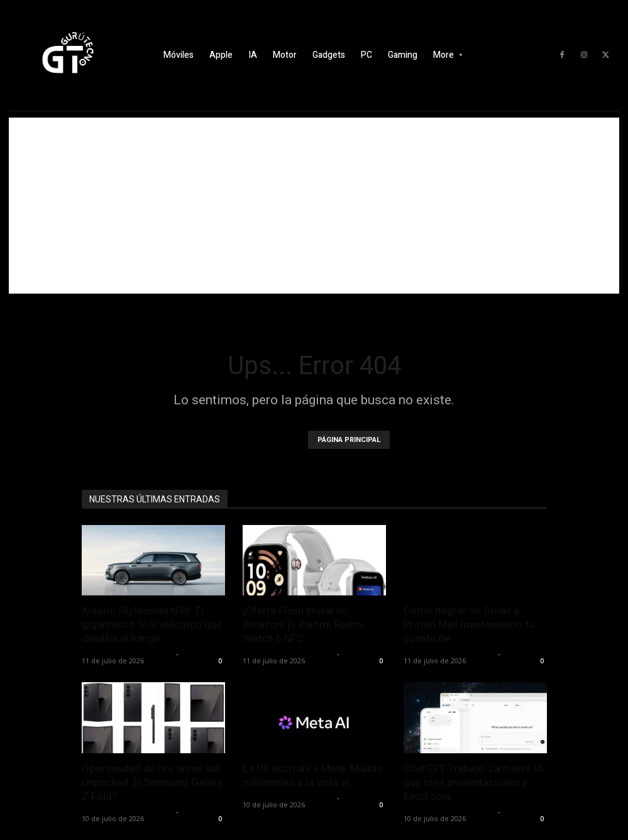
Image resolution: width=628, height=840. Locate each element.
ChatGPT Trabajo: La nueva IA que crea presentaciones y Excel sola (473, 782)
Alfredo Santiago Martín (127, 654)
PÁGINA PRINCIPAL (349, 440)
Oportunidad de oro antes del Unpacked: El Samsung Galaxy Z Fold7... (152, 782)
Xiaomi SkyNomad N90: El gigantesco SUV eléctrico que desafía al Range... (152, 624)
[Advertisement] (314, 206)
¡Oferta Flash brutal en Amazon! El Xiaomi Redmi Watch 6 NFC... (303, 624)
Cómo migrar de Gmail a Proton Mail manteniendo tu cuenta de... (469, 624)
